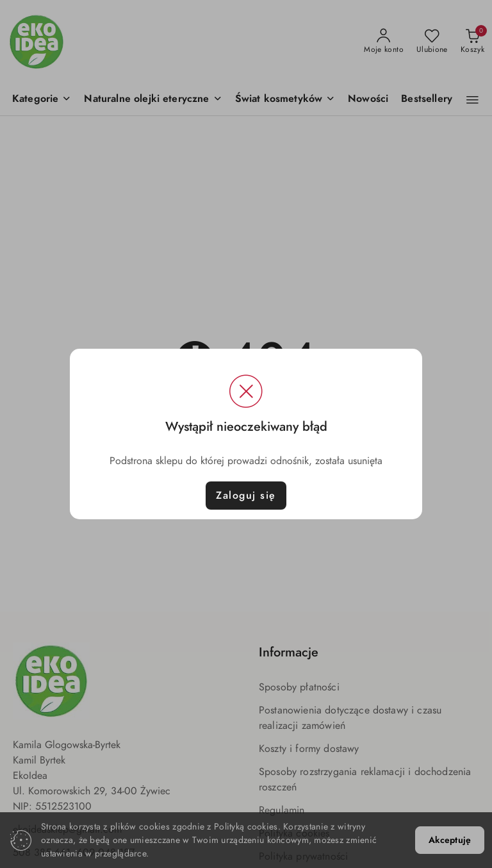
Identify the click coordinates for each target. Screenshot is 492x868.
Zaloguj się (246, 496)
